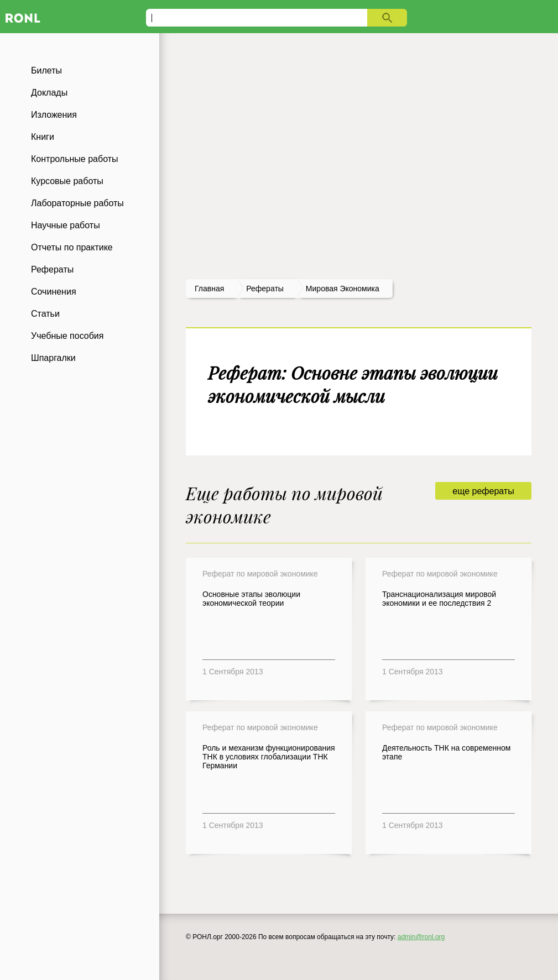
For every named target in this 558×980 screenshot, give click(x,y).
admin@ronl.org (421, 937)
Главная (209, 289)
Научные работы (66, 225)
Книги (43, 137)
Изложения (54, 115)
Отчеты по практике (72, 247)
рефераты (265, 289)
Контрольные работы (75, 159)
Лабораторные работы (77, 203)
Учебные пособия (67, 336)
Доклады (49, 93)
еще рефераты (483, 491)
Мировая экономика (343, 289)
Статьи (45, 314)
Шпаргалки (53, 358)
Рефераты (52, 269)
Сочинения (54, 292)
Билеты (46, 70)
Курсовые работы (67, 181)
